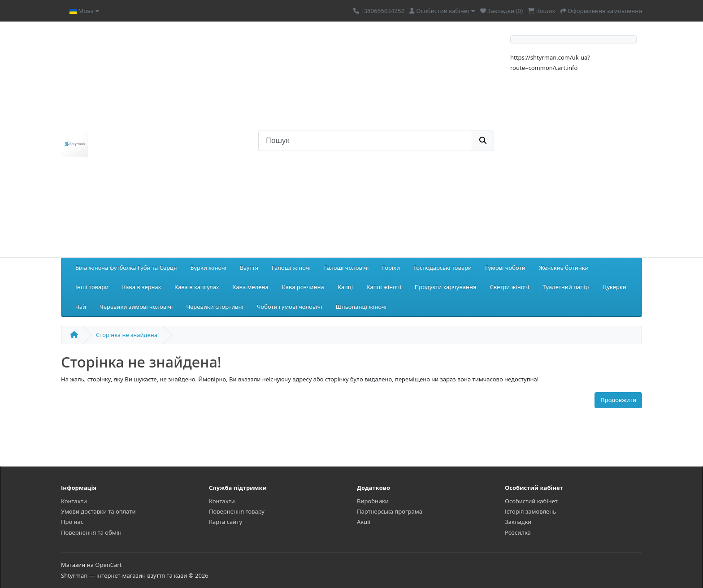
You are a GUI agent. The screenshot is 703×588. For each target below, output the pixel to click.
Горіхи (391, 268)
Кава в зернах (141, 287)
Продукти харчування (446, 287)
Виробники (373, 501)
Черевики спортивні (215, 307)
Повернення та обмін (91, 532)
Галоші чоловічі (346, 268)
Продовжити (618, 400)
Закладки (518, 522)
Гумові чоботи (505, 268)
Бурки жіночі (209, 268)
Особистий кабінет (531, 501)
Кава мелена (250, 287)
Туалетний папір (566, 287)
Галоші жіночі (291, 268)
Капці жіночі (384, 287)
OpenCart (108, 565)
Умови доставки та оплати (98, 511)
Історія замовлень (530, 511)
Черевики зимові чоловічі (136, 307)
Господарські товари (443, 268)
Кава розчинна (303, 287)
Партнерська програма (390, 511)
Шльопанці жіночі (361, 307)
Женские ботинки (564, 268)
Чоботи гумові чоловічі (290, 307)
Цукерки (614, 287)
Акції (364, 522)
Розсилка (518, 532)
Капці (345, 287)
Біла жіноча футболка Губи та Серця (126, 268)
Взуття (249, 268)
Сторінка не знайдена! (127, 335)
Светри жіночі (509, 287)
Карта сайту (226, 522)
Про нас (72, 522)
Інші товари (92, 287)
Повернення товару (237, 511)
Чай (81, 307)
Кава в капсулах (197, 287)
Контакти (74, 501)
